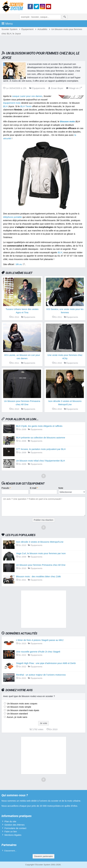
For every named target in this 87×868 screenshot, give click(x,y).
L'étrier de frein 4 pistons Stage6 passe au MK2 (40, 640)
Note (61, 488)
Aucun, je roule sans (17, 717)
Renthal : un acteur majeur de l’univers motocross (41, 675)
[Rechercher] (65, 17)
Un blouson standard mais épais (23, 710)
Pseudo (6, 488)
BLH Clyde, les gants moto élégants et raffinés (39, 426)
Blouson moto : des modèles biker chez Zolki (38, 576)
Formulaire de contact (15, 828)
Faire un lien (11, 831)
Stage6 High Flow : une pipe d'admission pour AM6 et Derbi (46, 663)
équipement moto (12, 103)
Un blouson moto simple (19, 707)
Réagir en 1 (74, 88)
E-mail (34, 488)
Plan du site (10, 821)
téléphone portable (12, 217)
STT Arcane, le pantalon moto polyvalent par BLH (41, 449)
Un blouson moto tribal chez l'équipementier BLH (40, 461)
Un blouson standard (17, 714)
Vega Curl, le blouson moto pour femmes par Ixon (41, 553)
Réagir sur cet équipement (25, 484)
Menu (7, 24)
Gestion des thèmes (14, 825)
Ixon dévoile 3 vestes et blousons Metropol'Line (40, 542)
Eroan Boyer (56, 88)
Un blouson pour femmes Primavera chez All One (41, 565)
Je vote (43, 723)
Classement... (10, 851)
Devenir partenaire (43, 856)
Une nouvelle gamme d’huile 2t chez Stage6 (38, 652)
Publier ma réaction (43, 520)
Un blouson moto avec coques (22, 704)
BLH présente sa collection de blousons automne (41, 438)
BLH (5, 106)
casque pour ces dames (27, 96)
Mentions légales (13, 835)
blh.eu (19, 264)
